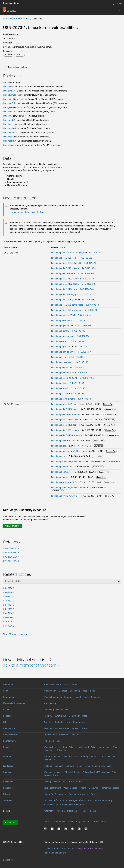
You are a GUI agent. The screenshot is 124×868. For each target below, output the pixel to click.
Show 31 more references (15, 634)
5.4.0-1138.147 (86, 294)
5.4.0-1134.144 (87, 289)
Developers (64, 735)
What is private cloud (79, 747)
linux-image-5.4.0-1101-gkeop (65, 268)
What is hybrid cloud (101, 747)
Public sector (73, 811)
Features (48, 728)
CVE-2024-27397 (11, 557)
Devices (95, 794)
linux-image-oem (59, 367)
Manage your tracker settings (89, 849)
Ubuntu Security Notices (16, 19)
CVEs (103, 757)
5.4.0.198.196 (79, 331)
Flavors (76, 735)
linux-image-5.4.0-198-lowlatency (67, 310)
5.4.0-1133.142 (89, 284)
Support (76, 685)
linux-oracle (8, 128)
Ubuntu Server (10, 741)
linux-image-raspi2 (60, 388)
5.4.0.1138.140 (84, 326)
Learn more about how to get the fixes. (27, 212)
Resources (96, 697)
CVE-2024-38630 (11, 553)
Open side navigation (17, 67)
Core (71, 782)
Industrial (61, 811)
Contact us (10, 822)
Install (67, 685)
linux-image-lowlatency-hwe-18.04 (67, 461)
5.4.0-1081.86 (86, 258)
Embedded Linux (63, 722)
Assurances (49, 760)
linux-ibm (7, 116)
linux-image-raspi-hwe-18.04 (64, 482)
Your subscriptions (52, 788)
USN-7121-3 (9, 605)
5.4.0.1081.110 (85, 352)
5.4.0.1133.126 (87, 378)
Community (74, 716)
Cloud (6, 747)
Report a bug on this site (55, 853)
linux (5, 82)
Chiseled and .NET (91, 772)
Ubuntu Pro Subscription (55, 794)
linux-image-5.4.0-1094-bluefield (66, 263)
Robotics (7, 716)
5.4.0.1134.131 (85, 315)
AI (45, 800)
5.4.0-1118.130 (87, 274)
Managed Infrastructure (80, 800)
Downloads (8, 782)
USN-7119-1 (9, 609)
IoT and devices (51, 805)
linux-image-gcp (59, 446)
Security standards (90, 757)
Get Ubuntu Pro (12, 526)
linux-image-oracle (60, 477)
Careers (71, 822)
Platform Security (52, 757)
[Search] (113, 4)
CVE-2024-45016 (11, 549)
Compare (70, 766)
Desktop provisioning (79, 794)
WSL (65, 782)
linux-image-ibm (59, 456)
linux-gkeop (8, 107)
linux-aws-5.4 (9, 91)
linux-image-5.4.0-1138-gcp (64, 294)
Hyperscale (49, 741)
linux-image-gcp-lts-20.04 (63, 326)
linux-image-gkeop (60, 341)
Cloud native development (72, 805)
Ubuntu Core (9, 728)
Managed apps (51, 703)
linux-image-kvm (59, 357)
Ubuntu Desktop (11, 735)
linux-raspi (8, 137)
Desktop (48, 782)
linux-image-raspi (59, 383)
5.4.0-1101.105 (89, 268)
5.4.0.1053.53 (85, 399)
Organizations (50, 735)
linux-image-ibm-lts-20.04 (63, 352)
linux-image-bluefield (61, 321)
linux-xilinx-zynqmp (12, 145)
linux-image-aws (59, 441)
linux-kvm (8, 124)
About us (48, 822)
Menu (119, 4)
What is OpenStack (52, 685)
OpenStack (8, 685)
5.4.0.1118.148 (77, 383)
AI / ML (7, 710)
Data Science (62, 710)
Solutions (7, 800)
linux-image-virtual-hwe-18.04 (65, 496)
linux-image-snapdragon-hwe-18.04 (68, 488)
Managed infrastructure (14, 703)
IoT (5, 722)
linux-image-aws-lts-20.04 (63, 315)
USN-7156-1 (9, 588)
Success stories (62, 728)
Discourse (93, 788)
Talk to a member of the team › (31, 665)
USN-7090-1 (9, 617)
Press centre (100, 822)
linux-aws (7, 87)
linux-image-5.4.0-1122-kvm (64, 279)
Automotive (49, 811)
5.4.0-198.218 (88, 300)
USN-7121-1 (9, 597)
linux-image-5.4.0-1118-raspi (64, 274)
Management (79, 722)
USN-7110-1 (9, 613)
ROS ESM (48, 716)
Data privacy (68, 849)
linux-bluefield (10, 95)
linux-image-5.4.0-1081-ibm (64, 258)
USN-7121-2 (9, 601)
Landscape (8, 766)
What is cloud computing (55, 747)
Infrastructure (60, 800)
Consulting (75, 691)
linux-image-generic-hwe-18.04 (65, 451)
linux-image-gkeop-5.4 (61, 347)
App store (48, 722)
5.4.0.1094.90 (80, 321)
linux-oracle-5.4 (10, 133)
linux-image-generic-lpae (63, 336)
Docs (85, 691)
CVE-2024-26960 (11, 561)
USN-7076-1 (9, 622)
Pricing (83, 788)
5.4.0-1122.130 (87, 279)
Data (50, 800)
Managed (63, 691)
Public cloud (62, 750)
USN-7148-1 (9, 592)
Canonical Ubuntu (11, 3)
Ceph (6, 691)
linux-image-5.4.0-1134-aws (64, 289)
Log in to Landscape (102, 766)
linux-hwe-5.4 (9, 112)
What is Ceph (50, 691)
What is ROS (61, 716)
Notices (112, 757)
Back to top (8, 860)
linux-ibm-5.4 (9, 120)
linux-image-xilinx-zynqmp (63, 399)
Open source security (103, 800)
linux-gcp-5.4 (9, 103)
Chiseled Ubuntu (72, 772)
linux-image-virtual (60, 394)
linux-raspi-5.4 (10, 141)
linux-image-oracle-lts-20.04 (64, 378)
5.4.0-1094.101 (91, 263)
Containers (8, 772)
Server (57, 782)
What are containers (53, 772)
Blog (78, 822)
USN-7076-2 (9, 626)
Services (76, 728)
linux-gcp (7, 99)
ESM (65, 757)
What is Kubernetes (53, 697)
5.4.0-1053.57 (95, 253)
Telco (84, 811)
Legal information (52, 849)
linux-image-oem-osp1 (62, 373)
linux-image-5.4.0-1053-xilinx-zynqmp (69, 253)
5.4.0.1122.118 (76, 357)
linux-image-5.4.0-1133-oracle (65, 284)
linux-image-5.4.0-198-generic (65, 300)
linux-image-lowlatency (62, 362)
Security (7, 757)
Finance (92, 811)
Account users (70, 788)
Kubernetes (8, 697)
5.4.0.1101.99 (77, 341)
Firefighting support (110, 788)
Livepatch (74, 757)
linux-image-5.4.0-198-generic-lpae (67, 305)
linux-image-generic (60, 331)
